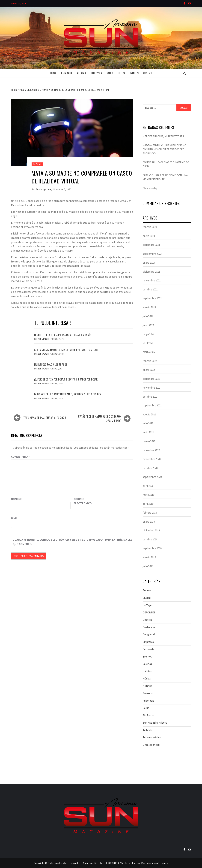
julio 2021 (148, 423)
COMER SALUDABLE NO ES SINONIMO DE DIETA (166, 164)
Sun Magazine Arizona (155, 723)
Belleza (122, 73)
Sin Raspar (149, 715)
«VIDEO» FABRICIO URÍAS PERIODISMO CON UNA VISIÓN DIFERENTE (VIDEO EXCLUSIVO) (164, 149)
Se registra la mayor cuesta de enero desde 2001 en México (66, 350)
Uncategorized (151, 745)
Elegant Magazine (142, 863)
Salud (110, 73)
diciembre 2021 (151, 379)
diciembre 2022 (151, 272)
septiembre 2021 (152, 405)
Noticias (81, 73)
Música (147, 679)
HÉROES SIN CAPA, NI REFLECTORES (163, 136)
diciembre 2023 (151, 245)
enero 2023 (149, 263)
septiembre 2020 (152, 477)
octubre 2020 (150, 468)
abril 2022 (148, 343)
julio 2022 (148, 316)
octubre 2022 (150, 289)
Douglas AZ (149, 634)
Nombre (16, 499)
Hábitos (147, 671)
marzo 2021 (149, 441)
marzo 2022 (149, 352)
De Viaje (147, 605)
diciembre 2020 (151, 450)
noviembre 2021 (152, 388)
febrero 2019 (150, 513)
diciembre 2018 (151, 530)
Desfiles (147, 620)
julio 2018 (148, 566)
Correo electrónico (82, 501)
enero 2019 (149, 522)
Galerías (147, 664)
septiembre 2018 (152, 548)
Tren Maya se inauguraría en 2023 (45, 418)
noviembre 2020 (152, 459)
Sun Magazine (44, 189)
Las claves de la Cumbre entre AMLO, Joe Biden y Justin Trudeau (68, 394)
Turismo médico (152, 737)
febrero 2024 (150, 227)
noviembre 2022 (152, 280)
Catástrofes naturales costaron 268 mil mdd (100, 419)
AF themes (162, 863)
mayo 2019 (149, 495)
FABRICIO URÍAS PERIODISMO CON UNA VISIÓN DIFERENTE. (165, 177)
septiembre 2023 (152, 254)
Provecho (148, 693)
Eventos (134, 73)
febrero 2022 (150, 361)
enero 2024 (149, 236)
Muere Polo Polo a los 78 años (51, 365)
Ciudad (147, 598)
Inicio (53, 73)
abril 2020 (148, 486)
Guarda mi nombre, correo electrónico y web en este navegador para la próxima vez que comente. (73, 542)
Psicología (149, 701)
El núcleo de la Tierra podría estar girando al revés (63, 335)
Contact (148, 73)
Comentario (20, 457)
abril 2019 (148, 504)
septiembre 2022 (152, 298)
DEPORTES (149, 612)
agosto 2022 (149, 307)
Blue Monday (150, 188)
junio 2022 (148, 325)
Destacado (66, 73)
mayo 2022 (149, 334)
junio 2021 (148, 432)
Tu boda (147, 730)
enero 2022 (149, 370)
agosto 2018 (149, 557)
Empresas (148, 642)
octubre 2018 (150, 539)
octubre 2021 (150, 397)
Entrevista (96, 73)
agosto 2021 (149, 414)
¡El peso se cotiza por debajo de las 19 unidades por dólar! (66, 379)
